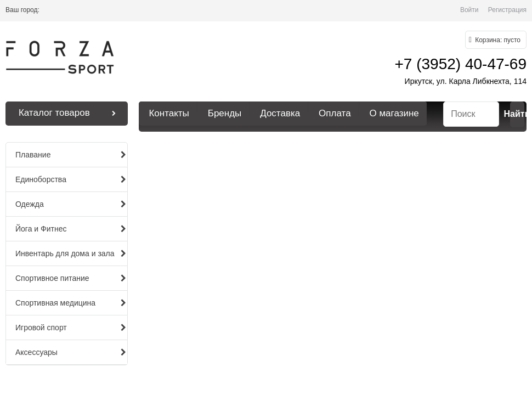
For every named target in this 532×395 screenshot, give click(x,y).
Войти (469, 10)
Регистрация (507, 10)
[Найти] (517, 114)
